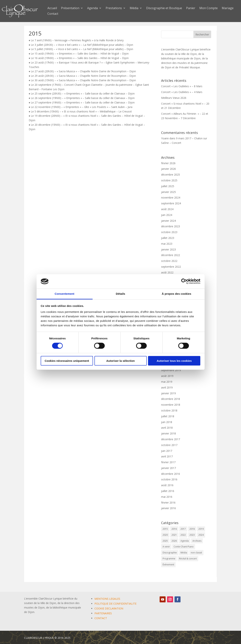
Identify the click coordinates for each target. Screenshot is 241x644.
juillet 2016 (168, 491)
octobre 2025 (169, 180)
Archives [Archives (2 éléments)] (197, 541)
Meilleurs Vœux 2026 (174, 98)
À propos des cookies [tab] (177, 294)
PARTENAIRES (103, 613)
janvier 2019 (168, 393)
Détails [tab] (121, 294)
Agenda (92, 8)
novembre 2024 (171, 198)
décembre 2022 (171, 255)
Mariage (228, 8)
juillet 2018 (168, 416)
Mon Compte (209, 8)
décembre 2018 (171, 399)
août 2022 (167, 272)
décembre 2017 (171, 439)
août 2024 (167, 209)
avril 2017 (167, 456)
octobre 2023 (169, 232)
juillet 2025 (168, 186)
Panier (191, 8)
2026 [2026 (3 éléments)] (174, 541)
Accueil (52, 8)
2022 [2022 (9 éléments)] (183, 535)
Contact (53, 14)
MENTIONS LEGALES (107, 599)
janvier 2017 (168, 468)
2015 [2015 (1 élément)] (165, 529)
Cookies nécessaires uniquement (67, 361)
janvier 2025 (168, 192)
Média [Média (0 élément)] (184, 553)
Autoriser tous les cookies (174, 361)
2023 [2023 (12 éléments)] (192, 535)
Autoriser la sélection (120, 361)
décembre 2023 (171, 226)
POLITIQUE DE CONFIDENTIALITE (115, 604)
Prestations (114, 8)
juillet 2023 (168, 238)
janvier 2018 (168, 433)
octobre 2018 (169, 410)
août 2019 (167, 376)
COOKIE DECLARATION (109, 608)
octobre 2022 (169, 261)
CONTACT (101, 618)
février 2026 (168, 163)
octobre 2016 (169, 479)
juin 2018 (167, 422)
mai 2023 (167, 244)
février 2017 (168, 462)
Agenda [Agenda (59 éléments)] (185, 541)
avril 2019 (167, 387)
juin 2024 (167, 215)
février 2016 (168, 503)
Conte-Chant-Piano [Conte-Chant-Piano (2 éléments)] (184, 547)
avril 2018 (167, 428)
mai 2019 (167, 382)
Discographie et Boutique (164, 8)
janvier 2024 (168, 221)
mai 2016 (167, 497)
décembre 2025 (171, 175)
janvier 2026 (168, 169)
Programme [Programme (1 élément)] (169, 559)
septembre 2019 (171, 370)
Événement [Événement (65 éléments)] (168, 565)
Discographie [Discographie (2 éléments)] (170, 553)
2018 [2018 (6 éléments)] (192, 529)
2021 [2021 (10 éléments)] (174, 535)
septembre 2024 (171, 203)
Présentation (70, 8)
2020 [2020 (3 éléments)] (165, 535)
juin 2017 (167, 451)
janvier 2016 (168, 508)
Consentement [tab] (64, 294)
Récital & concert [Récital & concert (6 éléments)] (188, 559)
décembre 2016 (171, 474)
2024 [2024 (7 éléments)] (201, 535)
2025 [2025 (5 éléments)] (165, 541)
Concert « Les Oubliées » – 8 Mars (182, 86)
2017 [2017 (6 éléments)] (183, 529)
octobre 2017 (169, 445)
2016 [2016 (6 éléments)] (174, 529)
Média (134, 8)
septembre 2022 (171, 267)
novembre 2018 (171, 405)
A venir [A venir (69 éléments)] (166, 547)
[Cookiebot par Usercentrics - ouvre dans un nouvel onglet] (184, 281)
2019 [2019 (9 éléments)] (201, 529)
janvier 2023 (168, 249)
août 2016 (167, 485)
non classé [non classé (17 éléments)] (196, 553)
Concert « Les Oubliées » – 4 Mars (182, 92)
